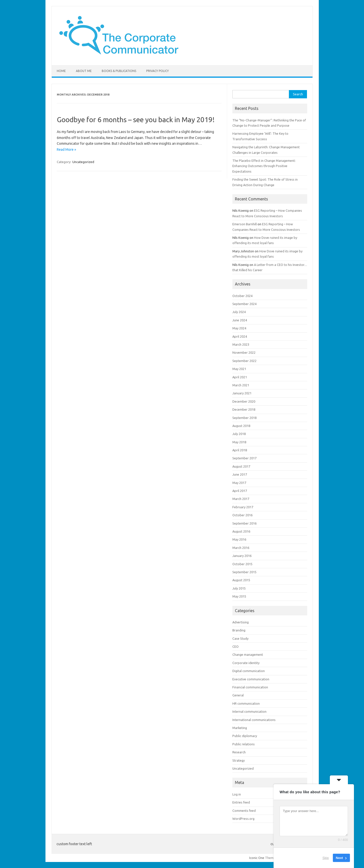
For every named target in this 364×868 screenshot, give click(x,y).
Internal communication (249, 711)
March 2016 (241, 548)
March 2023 (241, 344)
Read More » (66, 150)
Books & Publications (119, 71)
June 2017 (240, 474)
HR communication (246, 703)
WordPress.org (243, 819)
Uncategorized (83, 162)
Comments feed (244, 811)
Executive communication (251, 679)
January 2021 (242, 393)
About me (84, 71)
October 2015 (242, 564)
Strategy (239, 760)
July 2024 (239, 312)
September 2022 (244, 361)
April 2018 (240, 450)
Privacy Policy (158, 71)
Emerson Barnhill (245, 224)
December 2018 (244, 409)
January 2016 (242, 556)
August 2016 (241, 531)
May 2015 (239, 596)
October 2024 (242, 296)
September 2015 (244, 572)
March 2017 (241, 499)
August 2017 (241, 466)
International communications (254, 720)
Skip (326, 858)
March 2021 (241, 385)
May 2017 (239, 483)
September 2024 (244, 304)
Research (239, 752)
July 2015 (239, 588)
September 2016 (244, 523)
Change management (248, 655)
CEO (236, 646)
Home (61, 71)
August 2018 (241, 426)
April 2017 (240, 491)
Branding (239, 630)
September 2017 (244, 458)
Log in (237, 794)
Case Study (240, 638)
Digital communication (249, 671)
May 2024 (239, 328)
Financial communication (250, 687)
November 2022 (244, 352)
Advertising (241, 622)
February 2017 (243, 507)
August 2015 (241, 580)
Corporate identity (246, 663)
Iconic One (257, 858)
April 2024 (240, 336)
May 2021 (239, 369)
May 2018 (239, 442)
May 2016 (239, 539)
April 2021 (240, 377)
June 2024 (240, 320)
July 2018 (239, 434)
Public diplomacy (245, 736)
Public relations (244, 744)
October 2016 (242, 515)
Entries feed (241, 802)
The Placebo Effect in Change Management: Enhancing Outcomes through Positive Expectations (264, 166)
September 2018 (244, 418)
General (238, 695)
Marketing (240, 728)
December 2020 (244, 401)
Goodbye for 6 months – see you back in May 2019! (136, 120)
